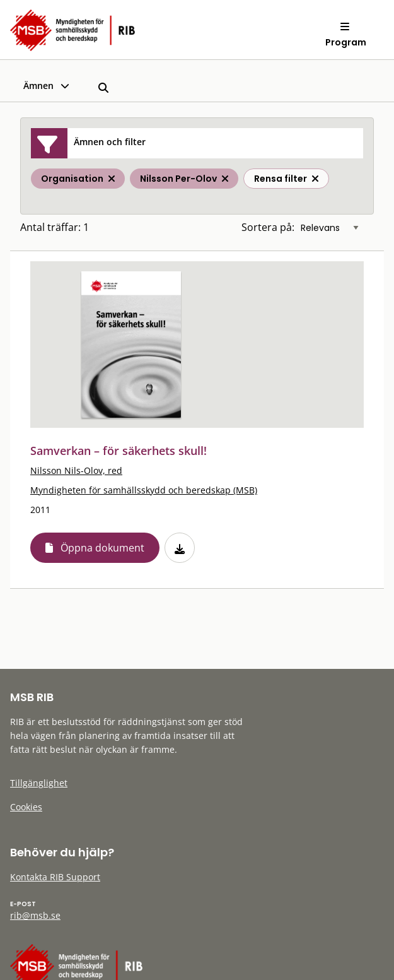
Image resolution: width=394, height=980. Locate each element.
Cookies (26, 807)
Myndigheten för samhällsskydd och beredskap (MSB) (144, 490)
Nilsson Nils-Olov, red (76, 470)
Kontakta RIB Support (55, 877)
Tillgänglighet (39, 783)
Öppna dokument (102, 548)
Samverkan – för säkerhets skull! (119, 451)
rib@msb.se (35, 915)
